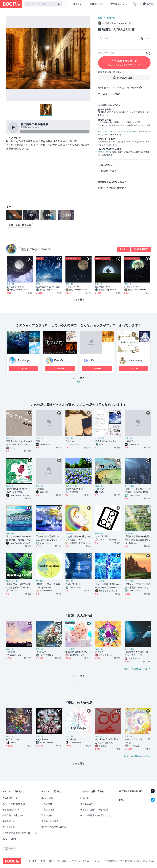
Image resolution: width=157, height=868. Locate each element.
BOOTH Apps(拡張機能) (14, 804)
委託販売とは (9, 827)
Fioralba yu (24, 360)
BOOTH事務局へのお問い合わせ (96, 815)
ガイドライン (75, 861)
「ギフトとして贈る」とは (114, 94)
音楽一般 (111, 18)
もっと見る (78, 381)
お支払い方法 (107, 171)
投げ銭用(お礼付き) (15, 287)
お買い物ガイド (49, 804)
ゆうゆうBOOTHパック (129, 131)
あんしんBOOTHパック (108, 131)
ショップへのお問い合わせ (111, 188)
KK (93, 360)
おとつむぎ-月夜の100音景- (48, 287)
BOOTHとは (96, 4)
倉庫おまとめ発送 (50, 821)
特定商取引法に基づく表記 (111, 182)
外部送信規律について (113, 861)
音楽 (100, 18)
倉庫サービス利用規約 (58, 861)
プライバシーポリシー (92, 861)
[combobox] (43, 4)
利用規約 (42, 861)
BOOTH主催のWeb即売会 (54, 827)
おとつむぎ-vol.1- (73, 287)
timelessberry (135, 360)
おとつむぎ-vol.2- (103, 287)
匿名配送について (11, 810)
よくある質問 (87, 804)
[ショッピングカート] (135, 4)
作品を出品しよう (118, 4)
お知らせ (85, 798)
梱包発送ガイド (10, 821)
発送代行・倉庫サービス (14, 815)
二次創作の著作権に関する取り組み (20, 833)
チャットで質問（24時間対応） (96, 810)
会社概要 (33, 861)
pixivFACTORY (104, 152)
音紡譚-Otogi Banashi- (35, 249)
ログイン (77, 4)
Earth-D (58, 360)
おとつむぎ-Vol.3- (132, 287)
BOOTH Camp (9, 839)
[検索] (59, 4)
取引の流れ (106, 165)
